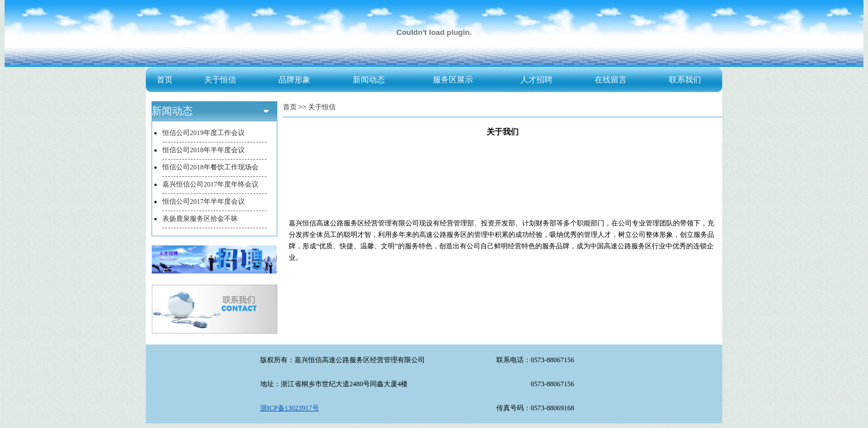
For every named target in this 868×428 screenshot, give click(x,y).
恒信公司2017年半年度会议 (204, 201)
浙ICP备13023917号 (290, 408)
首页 (165, 80)
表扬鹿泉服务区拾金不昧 (200, 219)
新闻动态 (369, 80)
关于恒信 (220, 80)
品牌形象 (294, 80)
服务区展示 (453, 80)
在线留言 (611, 80)
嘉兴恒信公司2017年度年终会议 (210, 184)
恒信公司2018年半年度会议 (204, 150)
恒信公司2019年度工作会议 (204, 133)
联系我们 (685, 80)
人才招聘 (536, 80)
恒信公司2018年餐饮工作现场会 (210, 167)
